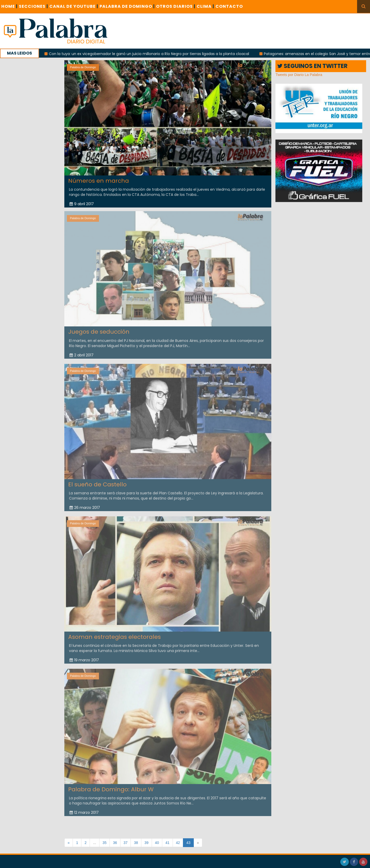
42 (178, 843)
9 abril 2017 (82, 204)
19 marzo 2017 (84, 658)
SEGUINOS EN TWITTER (312, 66)
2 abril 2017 (82, 353)
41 (167, 843)
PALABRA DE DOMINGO (127, 6)
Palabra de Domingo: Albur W (111, 788)
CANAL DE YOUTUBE (74, 6)
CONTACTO (229, 6)
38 (136, 843)
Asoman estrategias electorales (114, 635)
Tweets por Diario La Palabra (299, 75)
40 (157, 843)
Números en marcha (99, 181)
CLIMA (205, 6)
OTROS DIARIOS (176, 6)
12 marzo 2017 (84, 811)
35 (105, 843)
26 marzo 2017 (85, 506)
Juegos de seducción (99, 330)
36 (115, 843)
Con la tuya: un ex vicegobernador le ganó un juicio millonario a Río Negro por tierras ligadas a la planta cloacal (152, 54)
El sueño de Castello (97, 483)
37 (126, 843)
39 (147, 843)
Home (9, 6)
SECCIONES (33, 6)
